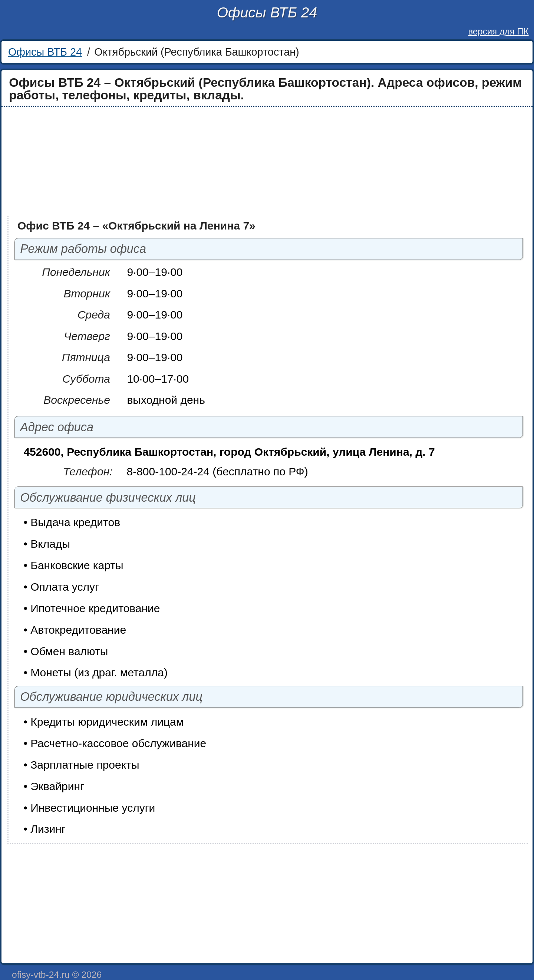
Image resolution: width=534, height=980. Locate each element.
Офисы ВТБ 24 (267, 12)
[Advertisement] (227, 162)
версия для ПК (498, 31)
